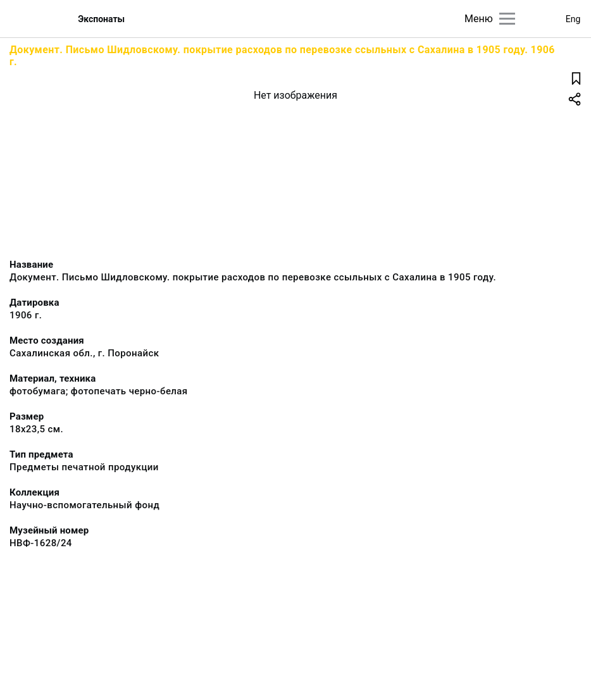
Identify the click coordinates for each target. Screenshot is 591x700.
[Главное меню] (507, 19)
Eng (573, 19)
